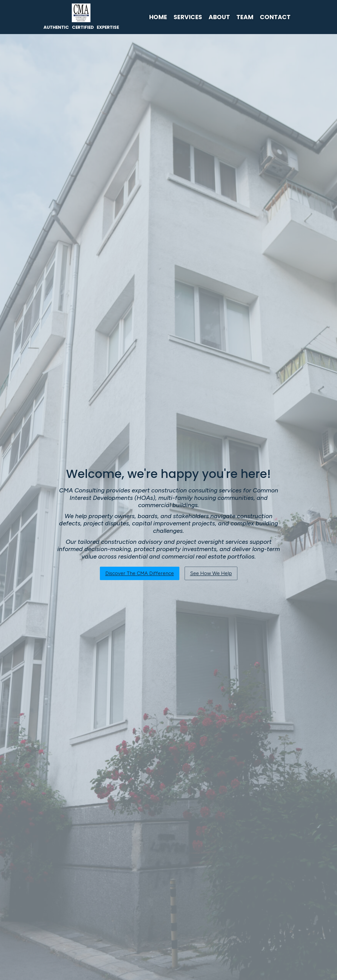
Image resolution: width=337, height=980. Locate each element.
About (219, 17)
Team (245, 17)
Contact (275, 17)
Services (188, 17)
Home (158, 17)
